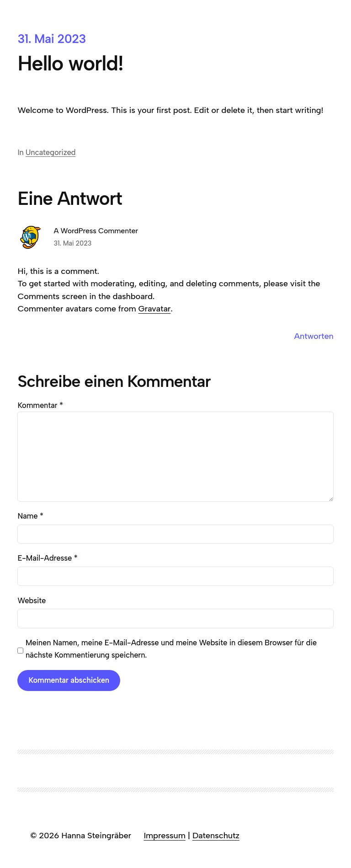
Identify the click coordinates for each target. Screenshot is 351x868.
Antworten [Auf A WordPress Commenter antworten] (314, 336)
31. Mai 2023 (72, 243)
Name (30, 516)
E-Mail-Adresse (47, 558)
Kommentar (40, 405)
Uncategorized (51, 152)
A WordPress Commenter (96, 231)
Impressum (164, 836)
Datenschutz (216, 836)
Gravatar (155, 309)
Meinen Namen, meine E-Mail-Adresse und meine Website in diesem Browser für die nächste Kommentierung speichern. (171, 649)
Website (32, 600)
